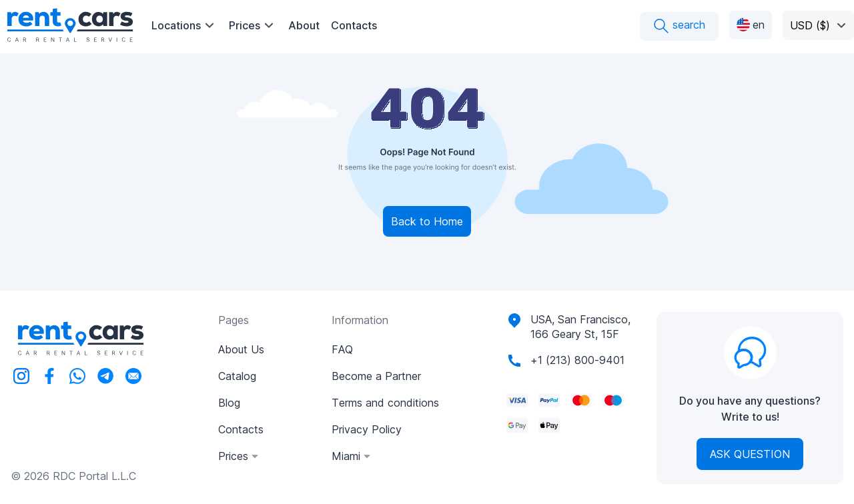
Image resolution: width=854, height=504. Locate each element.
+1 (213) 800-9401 (577, 360)
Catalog (237, 376)
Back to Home (427, 221)
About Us (241, 349)
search (679, 26)
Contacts (354, 25)
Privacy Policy (367, 429)
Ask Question (750, 454)
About (304, 25)
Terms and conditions (385, 403)
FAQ (342, 349)
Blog (229, 403)
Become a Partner (376, 376)
